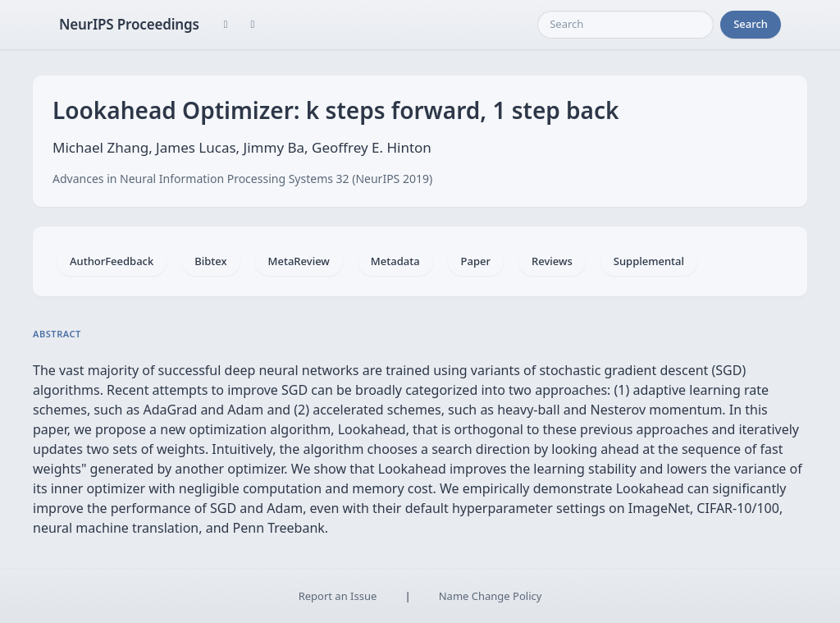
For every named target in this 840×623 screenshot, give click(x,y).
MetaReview (299, 261)
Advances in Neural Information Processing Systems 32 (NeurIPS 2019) (242, 179)
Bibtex (210, 261)
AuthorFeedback (112, 261)
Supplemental (649, 261)
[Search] (625, 25)
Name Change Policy (491, 596)
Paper (476, 261)
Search (751, 24)
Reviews (552, 261)
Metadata (395, 261)
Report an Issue (338, 596)
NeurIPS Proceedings (129, 24)
